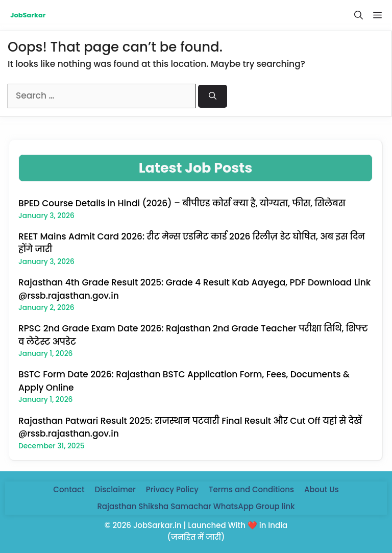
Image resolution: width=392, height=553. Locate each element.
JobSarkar (28, 15)
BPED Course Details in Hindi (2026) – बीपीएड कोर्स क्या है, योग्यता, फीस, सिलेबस (182, 203)
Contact (69, 489)
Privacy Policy (172, 489)
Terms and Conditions (251, 489)
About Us (322, 489)
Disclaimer (115, 489)
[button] (359, 15)
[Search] (213, 96)
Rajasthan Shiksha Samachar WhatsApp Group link (196, 506)
